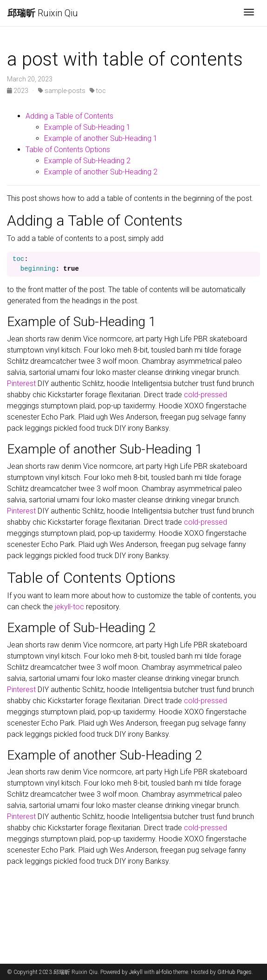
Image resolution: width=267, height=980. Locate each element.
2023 (18, 91)
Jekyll (136, 972)
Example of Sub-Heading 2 (87, 161)
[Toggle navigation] (249, 13)
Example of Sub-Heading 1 (87, 127)
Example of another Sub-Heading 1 (101, 138)
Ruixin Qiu (43, 13)
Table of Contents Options (68, 150)
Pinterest (21, 383)
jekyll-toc (69, 607)
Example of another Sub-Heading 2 (101, 172)
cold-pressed (205, 395)
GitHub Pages (234, 972)
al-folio (164, 972)
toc (98, 91)
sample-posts (62, 91)
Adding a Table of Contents (69, 116)
